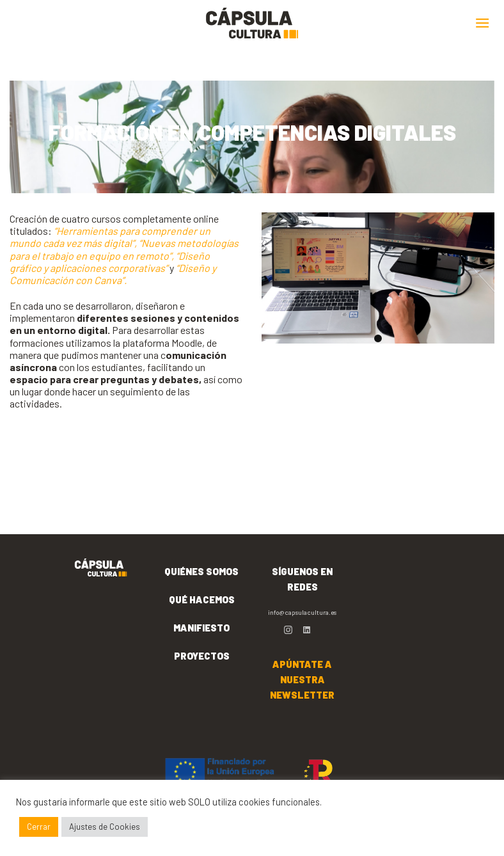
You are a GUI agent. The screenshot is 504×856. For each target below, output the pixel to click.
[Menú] (482, 23)
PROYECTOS (202, 656)
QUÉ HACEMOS (202, 599)
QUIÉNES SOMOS (201, 571)
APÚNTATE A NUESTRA (302, 679)
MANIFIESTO (201, 628)
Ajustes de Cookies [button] (105, 827)
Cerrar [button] (39, 827)
